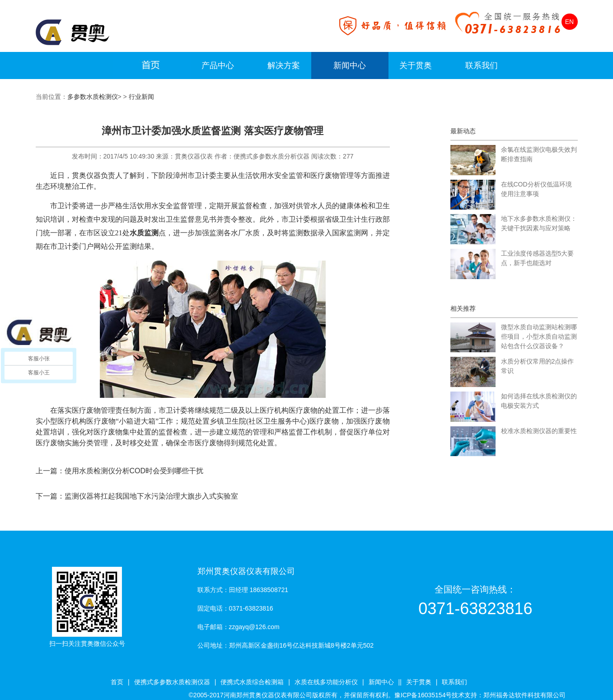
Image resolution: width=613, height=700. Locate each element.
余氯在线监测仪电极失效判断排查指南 (539, 154)
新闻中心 (350, 65)
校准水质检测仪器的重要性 (539, 431)
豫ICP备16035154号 (423, 695)
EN (569, 22)
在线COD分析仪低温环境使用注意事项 (536, 189)
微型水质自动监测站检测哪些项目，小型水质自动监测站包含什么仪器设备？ (539, 336)
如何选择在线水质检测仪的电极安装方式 (539, 401)
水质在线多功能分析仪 (326, 682)
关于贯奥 (416, 65)
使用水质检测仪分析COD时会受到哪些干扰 (134, 471)
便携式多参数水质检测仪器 (172, 682)
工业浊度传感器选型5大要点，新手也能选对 (538, 258)
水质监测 (144, 233)
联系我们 (482, 65)
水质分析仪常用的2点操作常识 (538, 366)
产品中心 (218, 65)
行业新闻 (141, 97)
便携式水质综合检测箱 (252, 682)
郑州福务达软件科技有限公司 (524, 695)
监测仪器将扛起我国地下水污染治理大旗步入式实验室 (151, 496)
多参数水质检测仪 (93, 97)
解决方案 (284, 65)
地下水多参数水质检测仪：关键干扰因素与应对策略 (539, 223)
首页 (117, 682)
